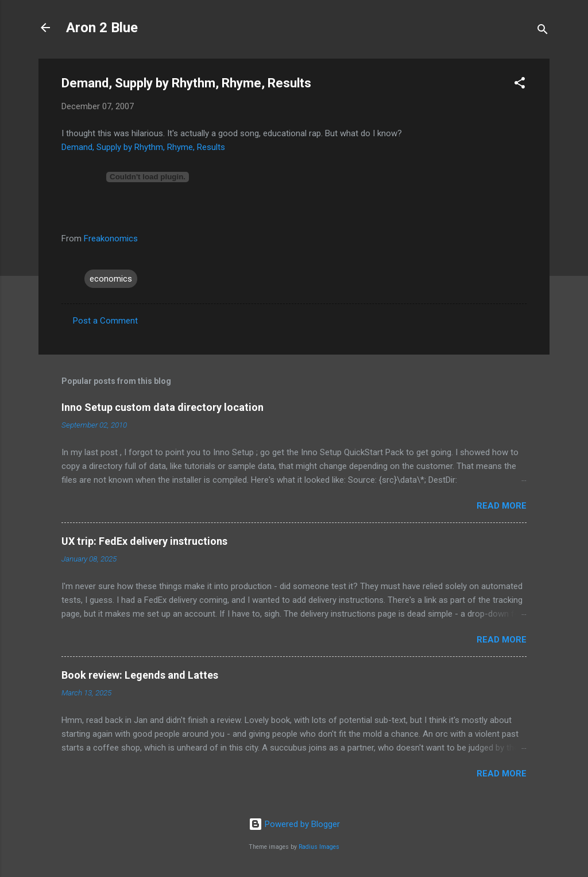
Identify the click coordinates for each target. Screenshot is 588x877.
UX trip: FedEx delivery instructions (144, 541)
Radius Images (319, 847)
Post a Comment (105, 321)
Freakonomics (111, 239)
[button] (520, 85)
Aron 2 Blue (102, 28)
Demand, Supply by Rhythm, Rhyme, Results (143, 147)
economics (111, 279)
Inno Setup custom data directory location (163, 407)
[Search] (543, 31)
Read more (502, 506)
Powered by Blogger (294, 824)
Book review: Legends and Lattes (140, 675)
